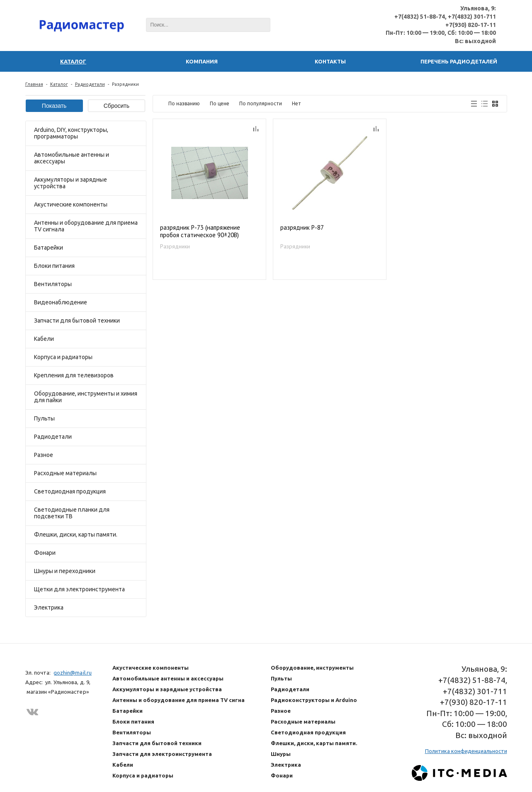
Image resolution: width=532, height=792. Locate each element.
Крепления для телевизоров (74, 375)
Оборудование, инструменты (312, 668)
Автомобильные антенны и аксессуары (72, 158)
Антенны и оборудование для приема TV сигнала (86, 226)
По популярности (261, 103)
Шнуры (281, 754)
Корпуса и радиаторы (63, 357)
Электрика (49, 607)
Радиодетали (90, 84)
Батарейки (49, 248)
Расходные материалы (65, 473)
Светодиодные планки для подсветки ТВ (72, 513)
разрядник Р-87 (302, 228)
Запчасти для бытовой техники (77, 321)
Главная (34, 84)
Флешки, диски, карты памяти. (76, 534)
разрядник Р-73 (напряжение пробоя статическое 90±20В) (200, 231)
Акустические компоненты (71, 204)
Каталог (59, 84)
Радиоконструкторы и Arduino (314, 700)
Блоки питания (54, 266)
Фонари (45, 553)
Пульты (44, 418)
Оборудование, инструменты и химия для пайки (86, 397)
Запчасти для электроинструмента (162, 754)
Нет (296, 103)
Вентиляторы (53, 284)
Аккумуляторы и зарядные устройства (70, 183)
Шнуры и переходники (65, 571)
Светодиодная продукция (70, 491)
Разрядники (175, 246)
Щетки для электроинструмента (79, 589)
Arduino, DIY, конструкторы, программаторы (71, 133)
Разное (44, 455)
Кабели (44, 339)
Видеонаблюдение (61, 302)
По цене (220, 103)
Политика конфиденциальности (466, 751)
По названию (184, 103)
